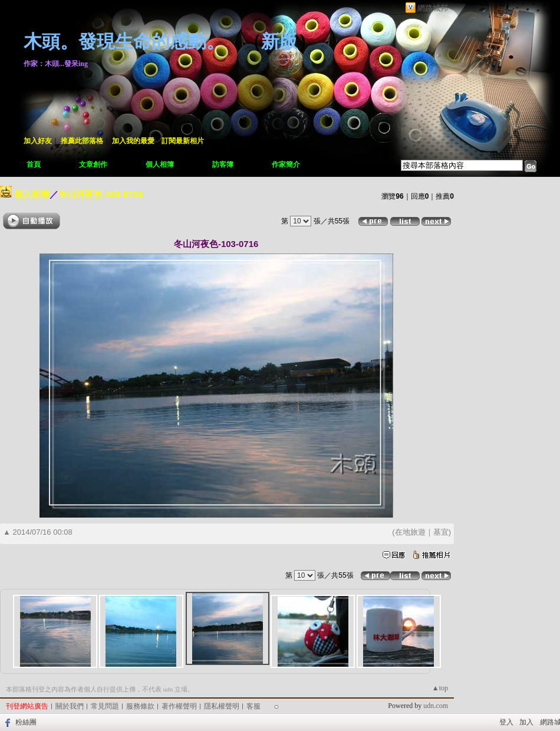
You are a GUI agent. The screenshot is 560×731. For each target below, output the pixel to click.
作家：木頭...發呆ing (56, 64)
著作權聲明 (179, 706)
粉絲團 (26, 722)
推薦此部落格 (82, 141)
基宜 (441, 532)
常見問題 (105, 706)
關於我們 (70, 706)
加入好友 (38, 141)
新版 (279, 42)
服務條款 (140, 706)
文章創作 (93, 164)
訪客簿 (223, 164)
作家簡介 (286, 164)
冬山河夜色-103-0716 (101, 194)
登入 (506, 722)
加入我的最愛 (133, 141)
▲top (440, 688)
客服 (253, 706)
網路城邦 (433, 8)
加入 (526, 722)
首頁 (34, 164)
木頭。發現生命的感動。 (124, 42)
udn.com (436, 706)
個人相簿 (160, 164)
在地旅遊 (410, 532)
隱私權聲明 (222, 706)
